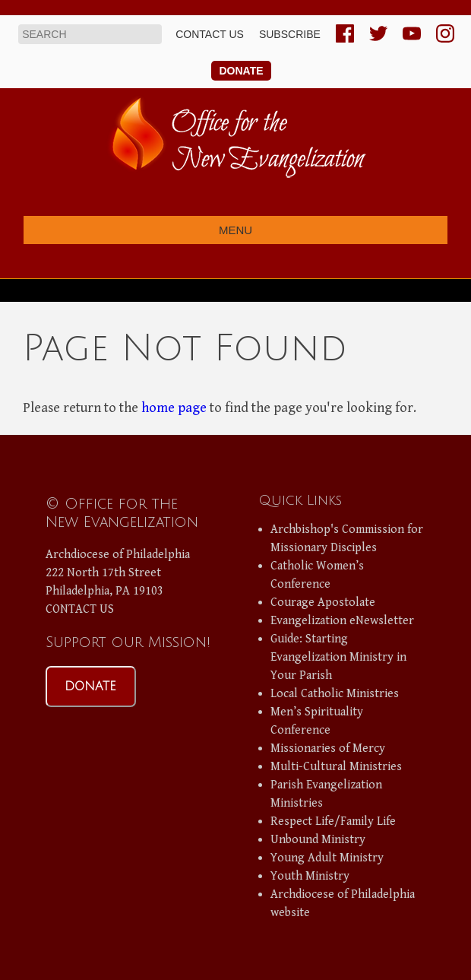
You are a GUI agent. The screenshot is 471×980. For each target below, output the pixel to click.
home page (174, 408)
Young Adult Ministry (327, 858)
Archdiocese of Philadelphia (118, 555)
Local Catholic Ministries (335, 694)
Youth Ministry (310, 876)
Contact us (210, 34)
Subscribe (290, 34)
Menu (235, 230)
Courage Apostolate (323, 603)
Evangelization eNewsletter (342, 621)
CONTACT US (80, 609)
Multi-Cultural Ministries (336, 767)
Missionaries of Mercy (328, 748)
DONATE (90, 687)
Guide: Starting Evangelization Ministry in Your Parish (338, 657)
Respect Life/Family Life (333, 821)
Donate (241, 71)
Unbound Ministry (318, 840)
